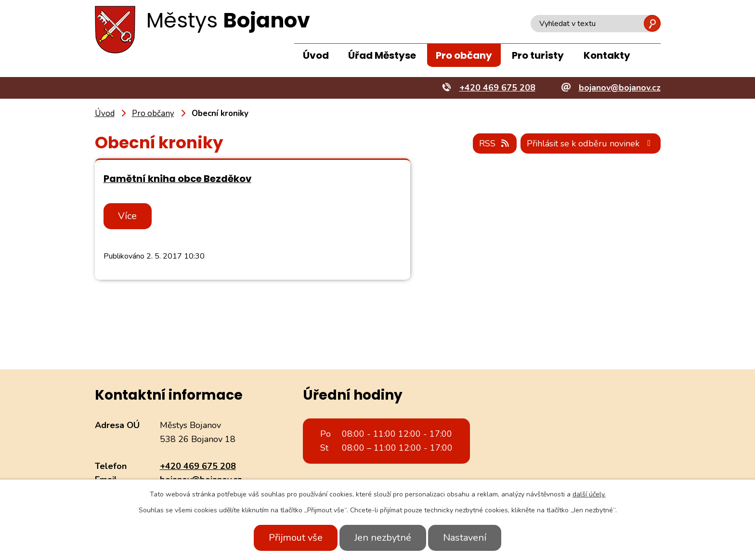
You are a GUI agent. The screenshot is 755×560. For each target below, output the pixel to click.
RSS (494, 143)
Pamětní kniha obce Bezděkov (177, 179)
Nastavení (466, 538)
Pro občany (464, 55)
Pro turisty (538, 55)
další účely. (589, 494)
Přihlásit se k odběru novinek (590, 143)
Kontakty (607, 55)
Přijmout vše (295, 538)
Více (128, 216)
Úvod (316, 55)
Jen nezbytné (383, 538)
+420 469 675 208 (198, 466)
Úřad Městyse (382, 55)
